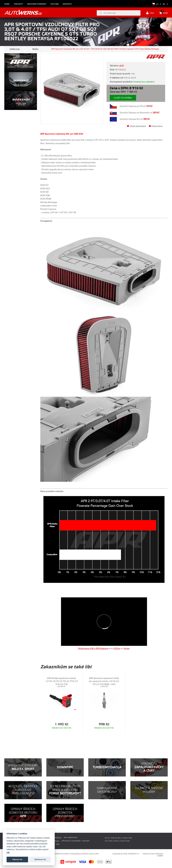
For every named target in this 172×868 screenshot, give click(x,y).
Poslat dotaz (156, 126)
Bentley (35, 49)
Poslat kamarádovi (136, 126)
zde (8, 852)
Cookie (160, 855)
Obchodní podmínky (37, 4)
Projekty (19, 4)
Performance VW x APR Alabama (93, 649)
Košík (163, 13)
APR (122, 66)
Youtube (54, 4)
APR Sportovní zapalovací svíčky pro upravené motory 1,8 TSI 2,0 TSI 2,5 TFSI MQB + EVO (104, 681)
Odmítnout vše (40, 859)
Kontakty (67, 4)
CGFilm (117, 649)
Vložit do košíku (123, 98)
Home (7, 4)
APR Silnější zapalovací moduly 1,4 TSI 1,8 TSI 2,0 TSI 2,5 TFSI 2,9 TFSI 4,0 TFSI (61, 681)
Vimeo (127, 649)
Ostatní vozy (15, 49)
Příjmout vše (17, 859)
